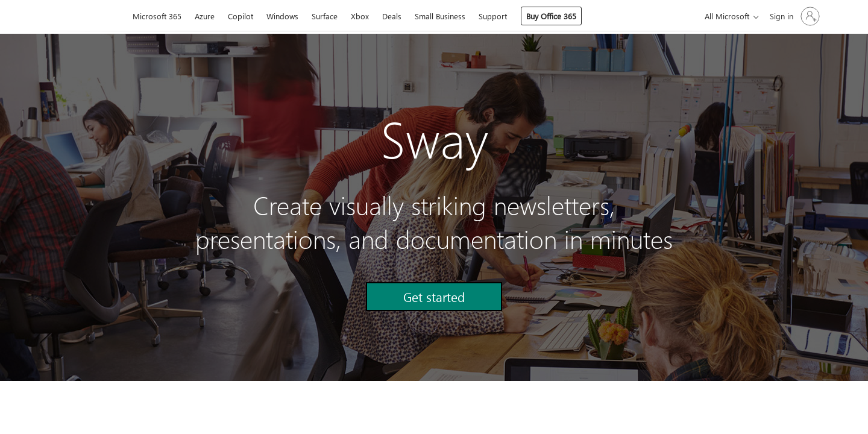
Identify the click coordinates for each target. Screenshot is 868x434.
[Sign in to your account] (794, 16)
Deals (392, 16)
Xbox (360, 16)
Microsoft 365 (157, 16)
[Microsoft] (85, 17)
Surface (325, 16)
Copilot (241, 16)
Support (493, 16)
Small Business (440, 16)
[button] (434, 297)
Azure (205, 16)
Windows (282, 16)
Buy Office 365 (551, 16)
